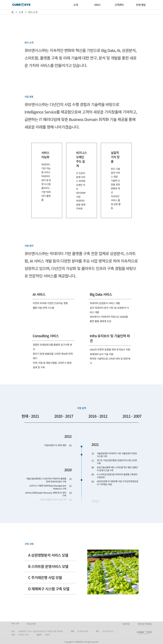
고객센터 (119, 5)
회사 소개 (33, 12)
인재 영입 (141, 5)
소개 (76, 5)
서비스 (97, 5)
